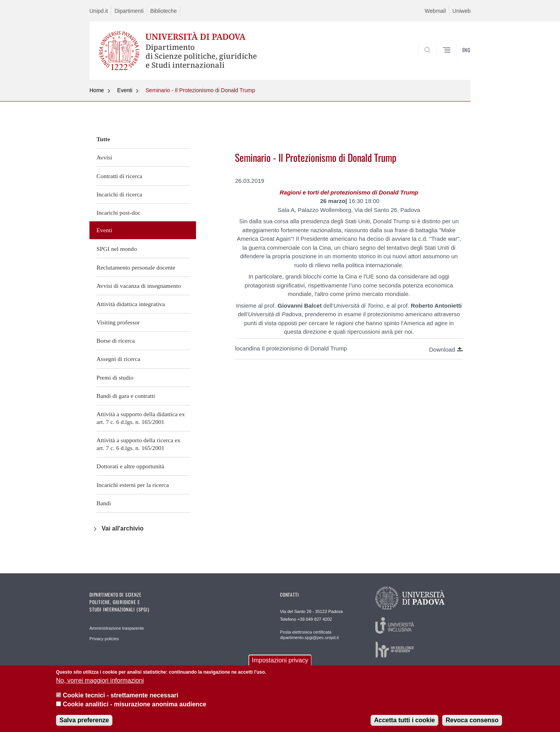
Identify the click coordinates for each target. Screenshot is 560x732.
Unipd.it (99, 11)
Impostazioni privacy (280, 661)
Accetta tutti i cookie (404, 721)
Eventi (125, 90)
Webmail (435, 11)
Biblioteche (164, 11)
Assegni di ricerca (118, 359)
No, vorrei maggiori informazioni (100, 681)
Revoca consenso (472, 721)
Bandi (104, 503)
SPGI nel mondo (117, 249)
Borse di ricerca (116, 341)
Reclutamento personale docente (136, 267)
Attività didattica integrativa (131, 304)
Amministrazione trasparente (117, 628)
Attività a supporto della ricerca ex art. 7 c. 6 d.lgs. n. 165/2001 (138, 444)
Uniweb (461, 11)
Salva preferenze (84, 721)
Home (97, 90)
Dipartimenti (129, 11)
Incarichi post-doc (118, 213)
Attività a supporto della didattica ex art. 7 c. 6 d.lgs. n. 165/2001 (141, 418)
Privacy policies (104, 639)
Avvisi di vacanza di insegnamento (139, 286)
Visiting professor (118, 322)
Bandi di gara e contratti (126, 396)
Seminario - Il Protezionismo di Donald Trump (200, 90)
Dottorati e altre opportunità (130, 466)
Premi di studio (115, 377)
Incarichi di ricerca (119, 194)
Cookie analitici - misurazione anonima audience (134, 705)
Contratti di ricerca (119, 176)
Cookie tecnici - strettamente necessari (120, 696)
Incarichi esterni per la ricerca (133, 485)
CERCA (458, 61)
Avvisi (104, 157)
